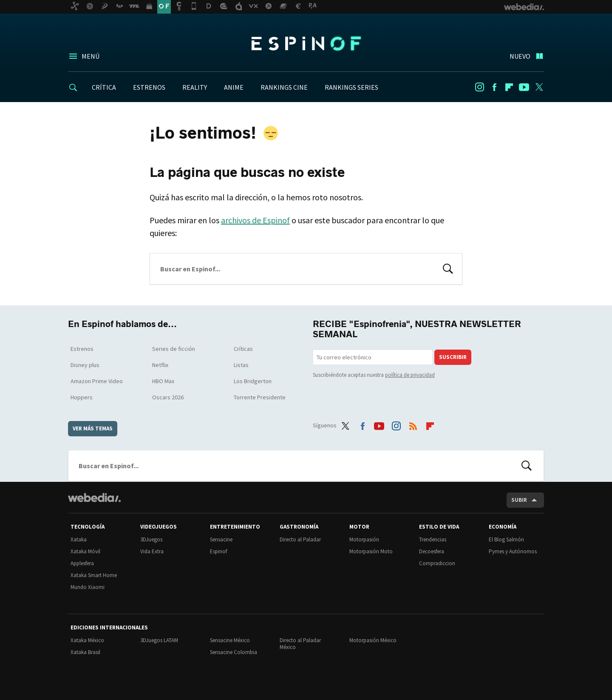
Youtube (524, 87)
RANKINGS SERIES (351, 87)
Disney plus (85, 365)
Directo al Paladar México (300, 644)
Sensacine (221, 539)
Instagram (479, 87)
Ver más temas (93, 428)
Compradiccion (437, 563)
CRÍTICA (104, 87)
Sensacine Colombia (234, 652)
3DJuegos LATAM (159, 640)
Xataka (79, 539)
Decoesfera (432, 551)
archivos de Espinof (255, 220)
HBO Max (163, 381)
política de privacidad (410, 375)
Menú (91, 56)
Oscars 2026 (168, 397)
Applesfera (82, 563)
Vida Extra (152, 551)
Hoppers (82, 397)
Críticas (243, 349)
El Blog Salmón (506, 539)
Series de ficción (174, 349)
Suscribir (453, 357)
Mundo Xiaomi (88, 587)
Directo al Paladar (300, 539)
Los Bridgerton (253, 381)
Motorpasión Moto (371, 551)
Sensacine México (230, 640)
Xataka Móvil (85, 551)
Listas (241, 365)
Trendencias (433, 539)
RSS (413, 424)
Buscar (448, 268)
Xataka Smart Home (94, 575)
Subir (519, 500)
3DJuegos (151, 539)
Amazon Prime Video (97, 381)
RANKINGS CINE (284, 87)
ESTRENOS (149, 87)
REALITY (195, 87)
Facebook (494, 87)
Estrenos (82, 349)
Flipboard (509, 87)
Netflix (160, 365)
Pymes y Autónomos (513, 551)
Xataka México (87, 640)
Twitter (539, 87)
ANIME (234, 87)
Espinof (306, 43)
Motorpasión (364, 539)
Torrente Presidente (260, 397)
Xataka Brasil (85, 652)
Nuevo (520, 56)
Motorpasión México (373, 640)
